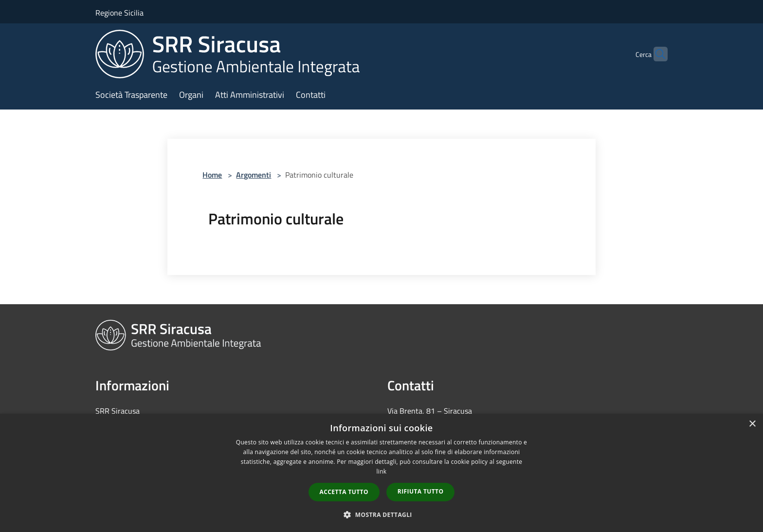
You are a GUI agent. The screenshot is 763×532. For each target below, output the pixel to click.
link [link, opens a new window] (382, 471)
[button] (381, 514)
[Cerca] (656, 54)
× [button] (752, 424)
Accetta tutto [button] (344, 492)
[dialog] (381, 473)
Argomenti (254, 175)
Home (212, 175)
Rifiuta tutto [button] (421, 491)
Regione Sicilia (119, 13)
